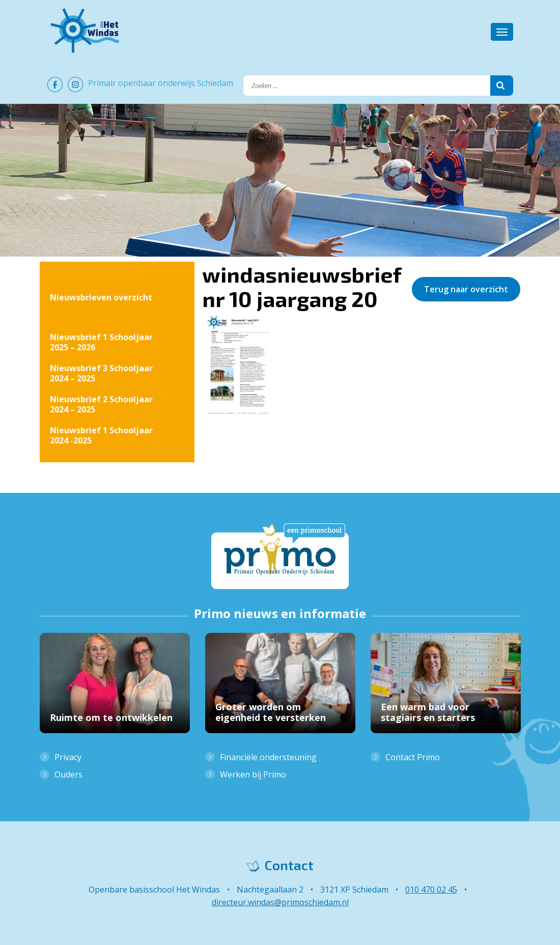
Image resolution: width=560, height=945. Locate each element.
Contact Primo (413, 757)
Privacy (68, 757)
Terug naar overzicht (466, 289)
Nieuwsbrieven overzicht (101, 297)
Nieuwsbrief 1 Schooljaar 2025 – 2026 (101, 342)
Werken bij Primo (253, 774)
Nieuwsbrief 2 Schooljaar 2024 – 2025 (101, 404)
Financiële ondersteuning (268, 757)
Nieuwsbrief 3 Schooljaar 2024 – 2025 (101, 373)
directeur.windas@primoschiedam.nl (280, 902)
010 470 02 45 (431, 890)
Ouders (68, 774)
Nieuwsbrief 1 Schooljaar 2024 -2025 (101, 435)
